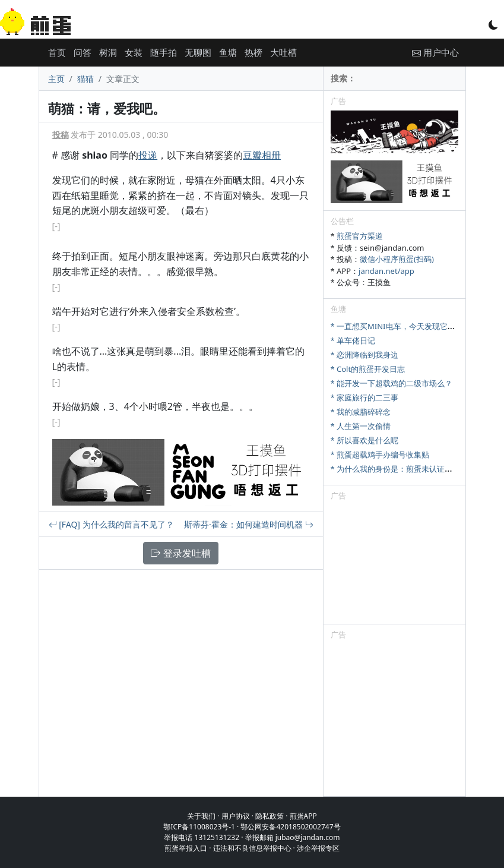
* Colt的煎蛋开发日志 (368, 369)
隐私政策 (270, 816)
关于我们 (201, 816)
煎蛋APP (303, 816)
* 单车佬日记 (353, 340)
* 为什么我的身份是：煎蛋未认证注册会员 (403, 469)
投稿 (61, 135)
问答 (83, 52)
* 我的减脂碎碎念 (361, 412)
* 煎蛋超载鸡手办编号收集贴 (380, 454)
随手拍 (164, 52)
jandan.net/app (386, 271)
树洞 (108, 52)
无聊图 (198, 52)
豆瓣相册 (262, 155)
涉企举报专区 (318, 848)
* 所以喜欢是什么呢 (365, 440)
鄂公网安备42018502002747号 (290, 827)
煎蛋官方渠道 (360, 236)
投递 (148, 155)
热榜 (253, 52)
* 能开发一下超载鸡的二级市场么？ (392, 383)
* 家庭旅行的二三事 (365, 397)
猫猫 (85, 79)
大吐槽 (283, 52)
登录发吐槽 (180, 553)
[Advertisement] (394, 564)
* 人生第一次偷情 (361, 426)
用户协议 (236, 816)
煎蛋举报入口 (186, 848)
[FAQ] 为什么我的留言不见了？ (111, 524)
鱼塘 (228, 52)
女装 (134, 52)
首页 (57, 52)
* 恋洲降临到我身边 (365, 355)
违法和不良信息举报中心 (252, 848)
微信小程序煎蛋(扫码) (397, 259)
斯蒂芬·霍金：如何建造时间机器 (248, 524)
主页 (56, 79)
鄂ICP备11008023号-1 (199, 827)
